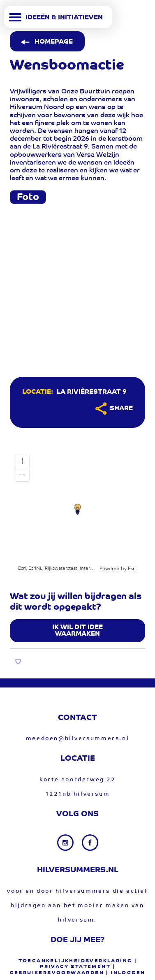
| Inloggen (126, 973)
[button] (23, 461)
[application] (77, 510)
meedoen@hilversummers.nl (77, 739)
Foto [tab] (28, 198)
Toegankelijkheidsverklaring (75, 961)
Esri (132, 569)
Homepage (46, 42)
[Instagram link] (66, 843)
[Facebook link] (90, 843)
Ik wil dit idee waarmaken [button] (77, 631)
